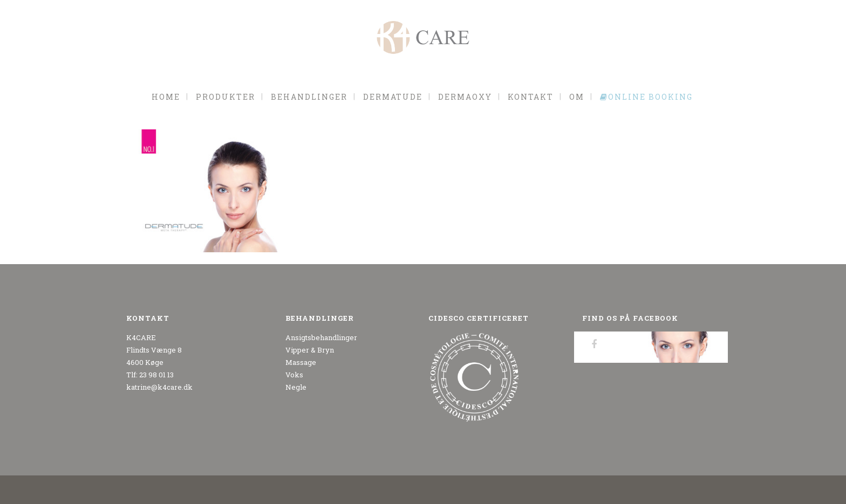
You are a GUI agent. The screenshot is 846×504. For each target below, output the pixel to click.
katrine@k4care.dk (159, 387)
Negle (296, 387)
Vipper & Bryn (310, 350)
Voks (294, 375)
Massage (301, 362)
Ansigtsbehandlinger (321, 337)
